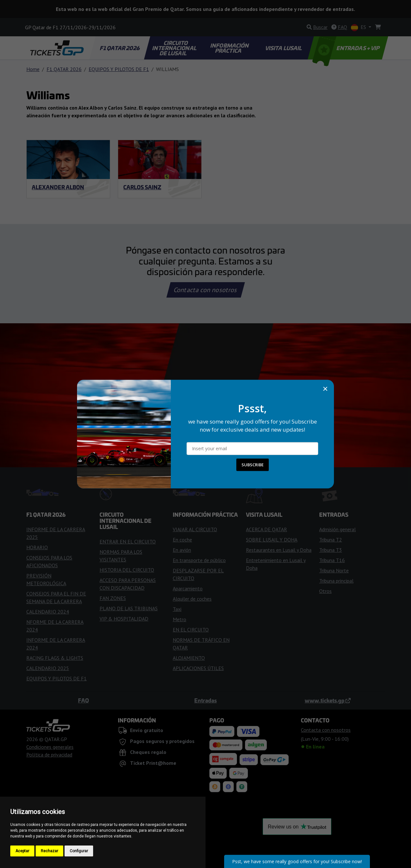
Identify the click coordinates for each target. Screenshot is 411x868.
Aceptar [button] (22, 851)
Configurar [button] (79, 851)
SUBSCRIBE (253, 465)
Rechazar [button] (49, 851)
